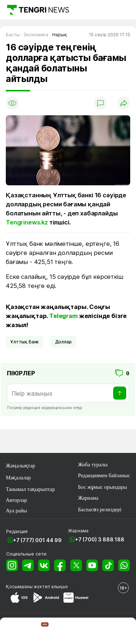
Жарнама (88, 498)
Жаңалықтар (20, 466)
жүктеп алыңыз (51, 587)
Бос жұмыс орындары (103, 487)
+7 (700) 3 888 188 (100, 539)
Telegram (63, 316)
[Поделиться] (124, 103)
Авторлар (17, 500)
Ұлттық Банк (24, 342)
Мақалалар (18, 478)
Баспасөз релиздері (100, 509)
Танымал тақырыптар (30, 489)
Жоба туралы (93, 465)
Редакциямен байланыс (104, 475)
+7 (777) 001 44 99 (37, 540)
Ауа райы (16, 511)
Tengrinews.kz (27, 222)
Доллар (63, 342)
